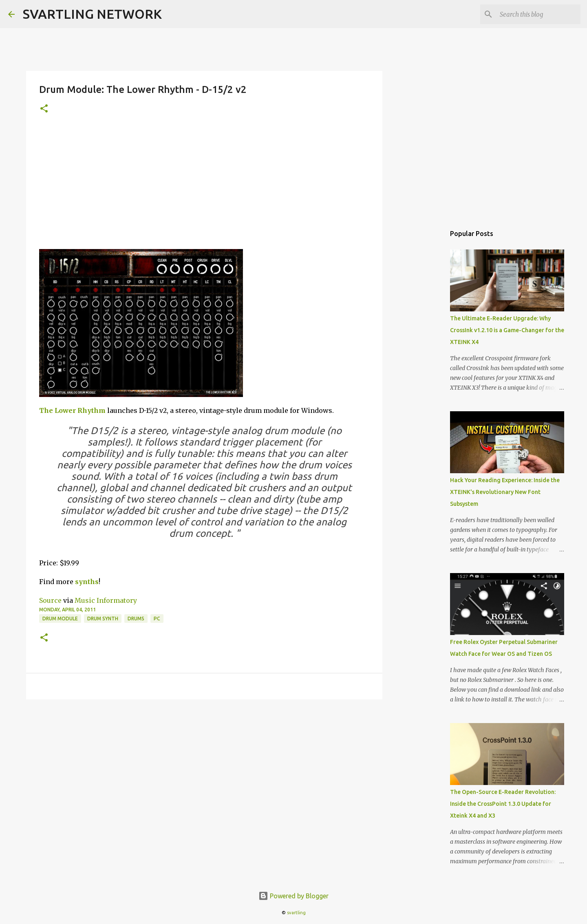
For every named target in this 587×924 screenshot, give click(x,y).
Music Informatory (106, 600)
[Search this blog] (538, 14)
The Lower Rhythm (72, 410)
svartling (296, 913)
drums (136, 619)
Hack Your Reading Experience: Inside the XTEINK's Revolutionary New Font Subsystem (505, 492)
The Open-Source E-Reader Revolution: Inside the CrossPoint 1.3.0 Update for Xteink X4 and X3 (503, 804)
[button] (44, 109)
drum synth (103, 619)
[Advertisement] (204, 188)
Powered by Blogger (293, 896)
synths (87, 582)
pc (157, 619)
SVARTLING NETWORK (92, 14)
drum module (60, 619)
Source (50, 600)
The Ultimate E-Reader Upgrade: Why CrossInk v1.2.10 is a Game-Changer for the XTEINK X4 (507, 330)
